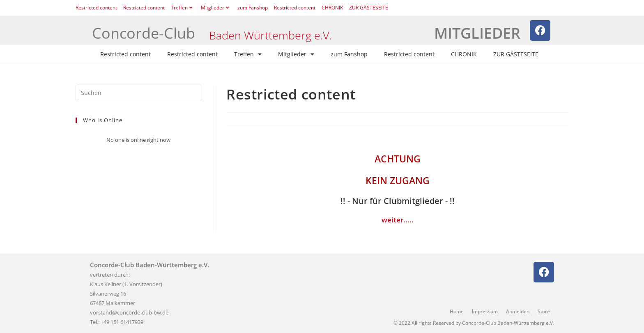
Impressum (485, 311)
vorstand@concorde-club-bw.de (129, 312)
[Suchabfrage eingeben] (138, 93)
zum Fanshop (253, 8)
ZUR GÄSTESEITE (369, 8)
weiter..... (398, 220)
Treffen (183, 8)
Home (457, 311)
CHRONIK (332, 8)
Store (544, 311)
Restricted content (96, 8)
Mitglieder (216, 8)
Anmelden (518, 311)
